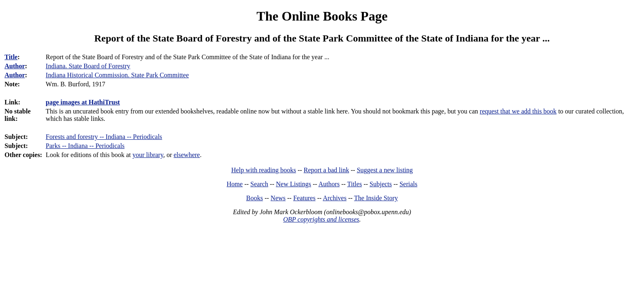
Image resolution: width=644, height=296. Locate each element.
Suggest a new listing (385, 170)
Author (15, 66)
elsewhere (187, 155)
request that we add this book (518, 111)
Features (304, 198)
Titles (354, 184)
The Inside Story (376, 198)
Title (11, 57)
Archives (335, 198)
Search (260, 184)
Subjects (381, 184)
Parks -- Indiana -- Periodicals (85, 146)
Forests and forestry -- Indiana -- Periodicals (104, 137)
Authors (329, 184)
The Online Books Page (322, 16)
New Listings (294, 184)
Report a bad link (326, 170)
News (278, 198)
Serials (409, 184)
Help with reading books (264, 170)
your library (148, 155)
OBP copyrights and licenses (321, 219)
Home (235, 184)
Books (254, 198)
